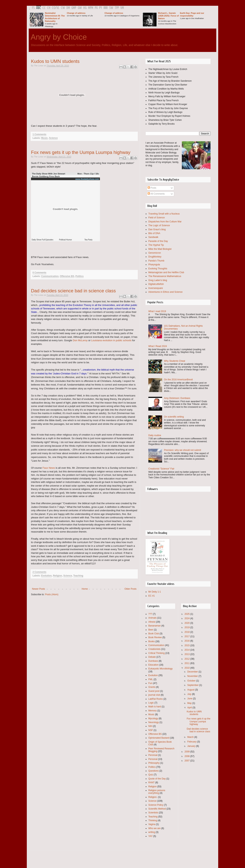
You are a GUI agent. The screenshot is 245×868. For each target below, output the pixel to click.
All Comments (156, 194)
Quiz (151, 775)
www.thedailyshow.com (87, 179)
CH (49, 8)
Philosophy (154, 763)
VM (122, 8)
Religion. (153, 797)
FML (151, 679)
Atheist (152, 622)
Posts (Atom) (52, 594)
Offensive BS (67, 276)
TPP (117, 8)
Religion (58, 576)
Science (53, 138)
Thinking (153, 820)
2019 (187, 627)
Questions (154, 771)
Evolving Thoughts (158, 269)
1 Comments (39, 134)
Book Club (154, 634)
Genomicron (155, 253)
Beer (151, 630)
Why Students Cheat (175, 361)
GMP (74, 8)
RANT (151, 783)
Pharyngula (154, 265)
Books (151, 641)
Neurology (154, 722)
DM (68, 8)
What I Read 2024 (158, 346)
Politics (80, 276)
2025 (187, 614)
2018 (187, 632)
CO (53, 8)
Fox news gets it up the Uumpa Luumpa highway (81, 152)
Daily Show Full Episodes (43, 240)
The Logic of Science (159, 225)
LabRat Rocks (156, 699)
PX (96, 8)
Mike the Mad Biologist (160, 249)
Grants (152, 687)
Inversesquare (156, 288)
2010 (187, 668)
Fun (150, 683)
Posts (152, 188)
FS (33, 8)
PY (101, 8)
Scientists (153, 813)
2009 (187, 752)
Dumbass (153, 661)
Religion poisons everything (157, 792)
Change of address (76, 13)
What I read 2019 (157, 311)
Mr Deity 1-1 (155, 592)
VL (58, 8)
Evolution (46, 576)
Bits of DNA (154, 233)
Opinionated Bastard (159, 738)
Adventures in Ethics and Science (165, 292)
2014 (187, 650)
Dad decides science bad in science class (73, 291)
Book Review (155, 637)
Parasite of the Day (158, 241)
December (193, 672)
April (190, 708)
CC (44, 8)
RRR (106, 8)
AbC (39, 8)
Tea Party (88, 240)
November (193, 676)
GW (80, 8)
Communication (50, 276)
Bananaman (155, 626)
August (191, 690)
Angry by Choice (59, 37)
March (191, 737)
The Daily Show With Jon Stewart (49, 174)
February (192, 742)
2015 (187, 645)
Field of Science (156, 218)
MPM (91, 8)
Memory (152, 711)
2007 (187, 761)
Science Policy (156, 805)
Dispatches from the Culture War (165, 222)
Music (44, 138)
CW (63, 8)
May (190, 703)
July (190, 694)
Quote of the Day (157, 779)
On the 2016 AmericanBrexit (178, 380)
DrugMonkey (155, 257)
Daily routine (155, 435)
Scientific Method (157, 809)
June (190, 699)
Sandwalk (153, 237)
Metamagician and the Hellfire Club (166, 272)
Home (85, 589)
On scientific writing (174, 417)
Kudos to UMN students (55, 61)
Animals (152, 618)
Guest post (154, 691)
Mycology (153, 718)
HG (85, 8)
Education (153, 665)
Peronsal (153, 755)
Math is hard (155, 707)
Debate (152, 657)
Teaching (78, 576)
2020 (187, 623)
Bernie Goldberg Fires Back (46, 176)
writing (152, 832)
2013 (187, 654)
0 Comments (39, 273)
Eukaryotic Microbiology (160, 669)
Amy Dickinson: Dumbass (177, 398)
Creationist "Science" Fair (161, 469)
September (193, 685)
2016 (187, 641)
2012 (187, 659)
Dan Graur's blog (157, 229)
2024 (187, 618)
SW (111, 8)
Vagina (152, 824)
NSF (151, 730)
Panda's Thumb (156, 261)
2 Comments (39, 572)
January (192, 746)
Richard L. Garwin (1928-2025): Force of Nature (168, 16)
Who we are (154, 828)
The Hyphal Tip (156, 245)
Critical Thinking (156, 653)
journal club (154, 695)
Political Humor (65, 240)
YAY (150, 836)
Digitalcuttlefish (156, 284)
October (192, 681)
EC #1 (151, 596)
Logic (151, 703)
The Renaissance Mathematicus (165, 276)
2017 (187, 636)
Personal (153, 759)
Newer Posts (38, 589)
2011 (187, 663)
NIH (150, 726)
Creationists (154, 649)
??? (150, 614)
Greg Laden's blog (158, 280)
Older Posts (130, 589)
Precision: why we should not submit (183, 450)
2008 (187, 756)
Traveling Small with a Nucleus (164, 214)
